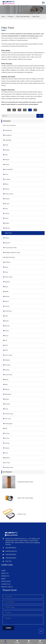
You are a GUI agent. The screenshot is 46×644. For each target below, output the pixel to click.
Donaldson (7, 135)
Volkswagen (8, 424)
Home (3, 571)
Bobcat (6, 296)
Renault (6, 404)
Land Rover (8, 375)
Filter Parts (36, 17)
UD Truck (7, 419)
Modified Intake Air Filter (12, 253)
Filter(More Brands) (9, 257)
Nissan (6, 189)
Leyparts (7, 179)
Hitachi (6, 160)
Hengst (6, 150)
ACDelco (7, 262)
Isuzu (6, 336)
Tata (5, 209)
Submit (8, 628)
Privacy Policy (7, 587)
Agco (6, 267)
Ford (6, 453)
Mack (6, 380)
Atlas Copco (8, 277)
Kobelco (7, 360)
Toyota (6, 213)
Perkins (6, 199)
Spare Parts (6, 463)
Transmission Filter (10, 248)
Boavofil (7, 243)
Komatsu (7, 365)
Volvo (6, 218)
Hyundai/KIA (8, 169)
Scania (6, 204)
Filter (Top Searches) (23, 17)
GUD (6, 145)
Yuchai (6, 438)
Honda (6, 165)
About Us (5, 573)
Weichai (7, 228)
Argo (6, 272)
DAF (5, 316)
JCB (5, 345)
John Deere (8, 355)
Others (6, 238)
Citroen (6, 306)
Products (11, 17)
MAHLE (6, 458)
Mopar (6, 399)
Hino (6, 155)
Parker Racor (8, 194)
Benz (6, 287)
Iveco (6, 174)
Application (6, 581)
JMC (6, 350)
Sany (6, 409)
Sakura (6, 448)
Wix (5, 429)
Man (5, 384)
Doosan (6, 326)
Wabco (6, 223)
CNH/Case (7, 311)
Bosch (6, 301)
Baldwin (7, 282)
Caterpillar (7, 140)
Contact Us (6, 584)
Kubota (6, 370)
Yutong (6, 443)
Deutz (6, 321)
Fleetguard (7, 130)
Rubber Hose (8, 467)
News (3, 579)
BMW (6, 292)
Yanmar (6, 433)
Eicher (6, 331)
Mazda (6, 389)
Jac (5, 340)
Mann (6, 184)
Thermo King (8, 414)
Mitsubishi (7, 394)
